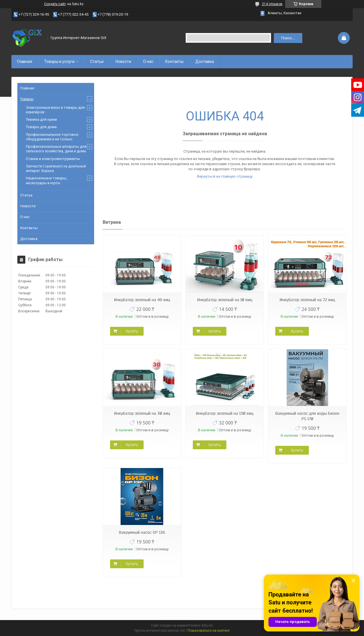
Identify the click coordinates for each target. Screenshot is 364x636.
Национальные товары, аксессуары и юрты (46, 180)
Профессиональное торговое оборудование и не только (52, 137)
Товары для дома (41, 127)
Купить (132, 331)
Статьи (97, 61)
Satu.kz (207, 625)
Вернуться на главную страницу (225, 176)
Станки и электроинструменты (53, 159)
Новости (123, 61)
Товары (27, 99)
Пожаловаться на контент (209, 631)
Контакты (174, 61)
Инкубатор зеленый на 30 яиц (142, 413)
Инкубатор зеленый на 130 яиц (225, 413)
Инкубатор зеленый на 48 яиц (142, 300)
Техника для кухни (41, 119)
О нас (148, 61)
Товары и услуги (59, 61)
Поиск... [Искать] (288, 38)
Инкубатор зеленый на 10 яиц (225, 300)
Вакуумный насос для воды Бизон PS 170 (307, 416)
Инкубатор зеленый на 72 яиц (307, 300)
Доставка (205, 61)
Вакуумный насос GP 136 (142, 532)
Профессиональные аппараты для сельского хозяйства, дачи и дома (56, 149)
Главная (25, 61)
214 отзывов (272, 4)
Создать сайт (55, 4)
